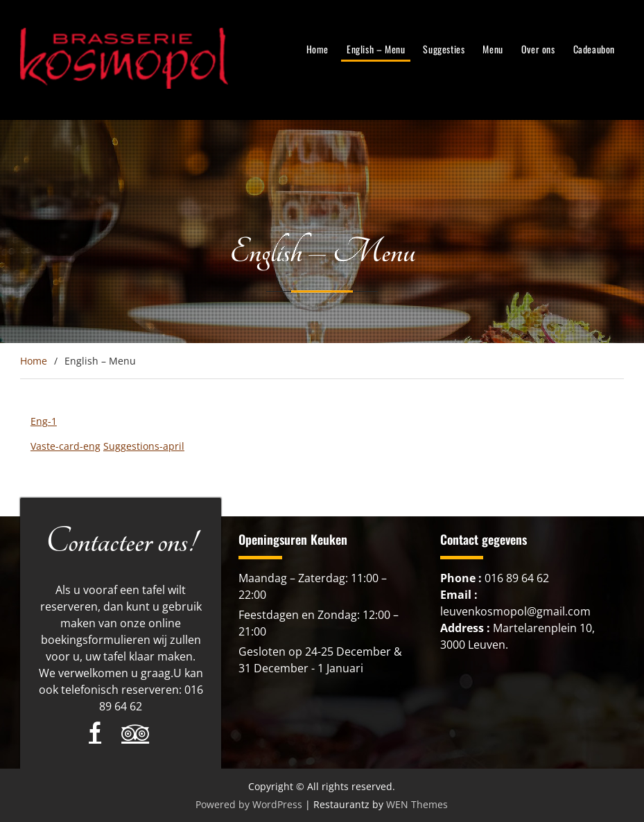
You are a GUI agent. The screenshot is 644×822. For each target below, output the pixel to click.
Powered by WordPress (249, 804)
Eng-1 (44, 421)
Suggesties (444, 49)
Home (317, 49)
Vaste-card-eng (66, 446)
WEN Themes (417, 804)
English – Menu (376, 49)
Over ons (538, 49)
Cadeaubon (594, 49)
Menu (493, 49)
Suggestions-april (144, 446)
